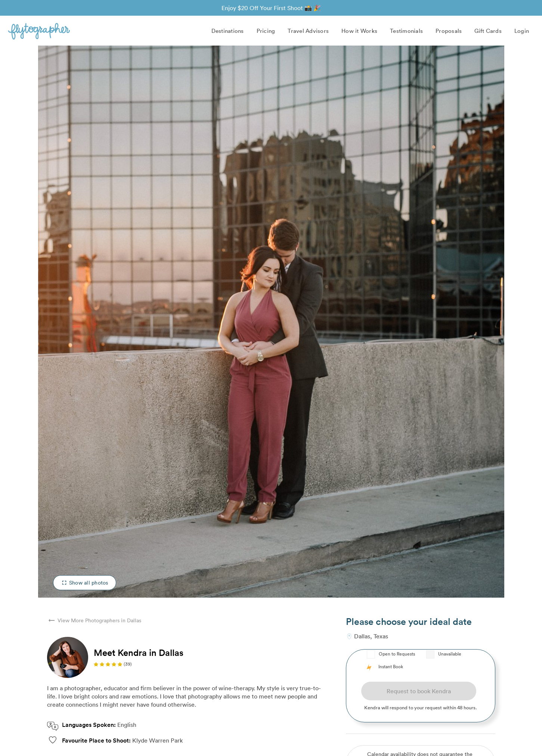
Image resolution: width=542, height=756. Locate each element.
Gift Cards (488, 31)
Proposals (449, 31)
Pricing (266, 31)
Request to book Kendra (419, 691)
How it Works (359, 31)
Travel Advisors (308, 31)
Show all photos (85, 583)
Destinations (228, 31)
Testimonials (406, 31)
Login (522, 31)
